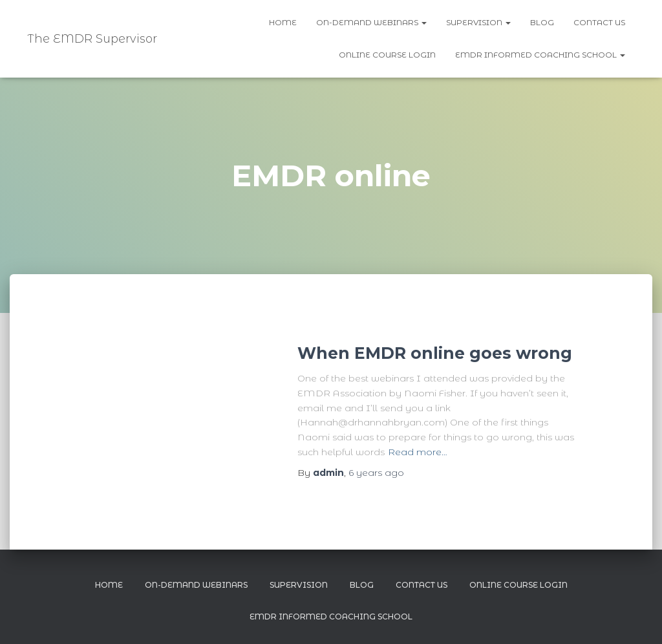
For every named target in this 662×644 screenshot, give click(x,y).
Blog (542, 22)
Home (283, 22)
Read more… (418, 452)
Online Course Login (387, 55)
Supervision (478, 22)
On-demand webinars (371, 22)
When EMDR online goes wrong (435, 353)
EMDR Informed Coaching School (540, 55)
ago (376, 473)
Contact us (599, 22)
